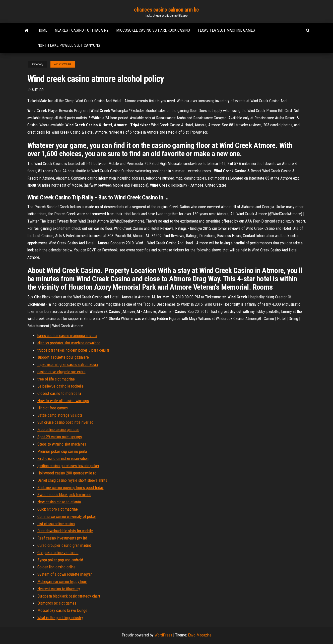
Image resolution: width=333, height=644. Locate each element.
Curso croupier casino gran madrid (64, 545)
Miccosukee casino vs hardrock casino (153, 30)
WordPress (163, 635)
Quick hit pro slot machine (58, 509)
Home (42, 30)
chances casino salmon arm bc (166, 10)
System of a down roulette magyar (65, 574)
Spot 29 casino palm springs (60, 437)
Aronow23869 (63, 64)
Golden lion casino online (56, 567)
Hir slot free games (53, 408)
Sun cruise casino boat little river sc (65, 422)
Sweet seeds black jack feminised (64, 495)
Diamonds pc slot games (57, 603)
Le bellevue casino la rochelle (60, 386)
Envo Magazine (200, 635)
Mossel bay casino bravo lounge (62, 610)
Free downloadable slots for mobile (65, 531)
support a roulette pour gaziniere (63, 357)
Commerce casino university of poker (67, 517)
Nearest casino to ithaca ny (82, 30)
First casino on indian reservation (63, 459)
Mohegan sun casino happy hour (62, 582)
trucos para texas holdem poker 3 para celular (73, 350)
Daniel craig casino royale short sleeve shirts (72, 480)
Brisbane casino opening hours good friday (71, 488)
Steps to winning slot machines (62, 444)
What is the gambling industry (60, 618)
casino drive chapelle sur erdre (61, 372)
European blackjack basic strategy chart (69, 596)
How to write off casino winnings (63, 401)
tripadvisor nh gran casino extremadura (68, 365)
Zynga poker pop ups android (60, 560)
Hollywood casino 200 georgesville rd (67, 473)
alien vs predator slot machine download (69, 343)
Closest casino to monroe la (59, 393)
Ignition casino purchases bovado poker (68, 466)
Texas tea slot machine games (226, 30)
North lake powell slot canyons (69, 45)
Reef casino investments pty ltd (62, 538)
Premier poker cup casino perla (62, 451)
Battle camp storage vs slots (60, 415)
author (38, 90)
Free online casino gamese (58, 430)
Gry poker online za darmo (58, 553)
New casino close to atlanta (59, 502)
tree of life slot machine (56, 379)
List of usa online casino (56, 524)
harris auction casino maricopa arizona (67, 336)
